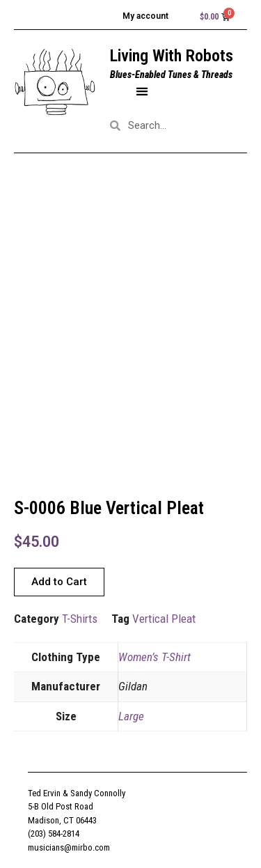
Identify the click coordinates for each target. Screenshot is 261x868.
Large (131, 716)
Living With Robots (172, 56)
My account (145, 16)
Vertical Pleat (164, 619)
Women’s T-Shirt (155, 657)
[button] (142, 91)
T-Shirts (80, 619)
